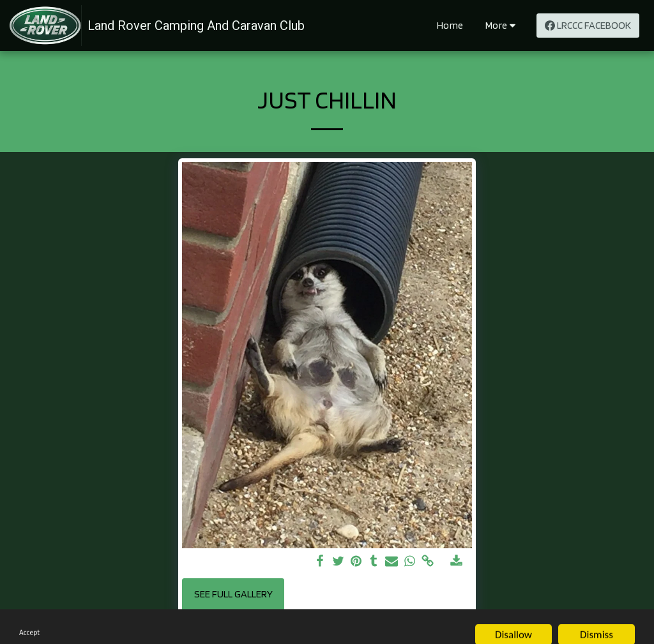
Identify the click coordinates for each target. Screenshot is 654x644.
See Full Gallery (233, 594)
